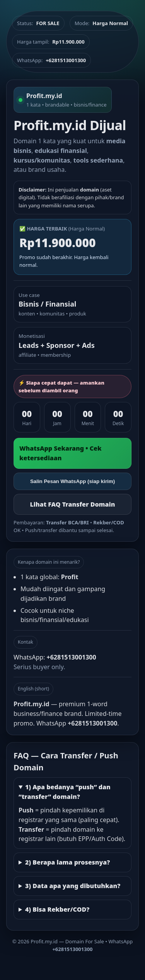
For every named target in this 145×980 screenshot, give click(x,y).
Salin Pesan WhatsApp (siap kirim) (72, 481)
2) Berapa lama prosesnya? (67, 862)
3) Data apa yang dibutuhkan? (73, 886)
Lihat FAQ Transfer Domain (72, 504)
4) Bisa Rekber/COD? (57, 909)
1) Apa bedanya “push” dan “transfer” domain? (65, 792)
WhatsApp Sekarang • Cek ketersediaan (61, 453)
